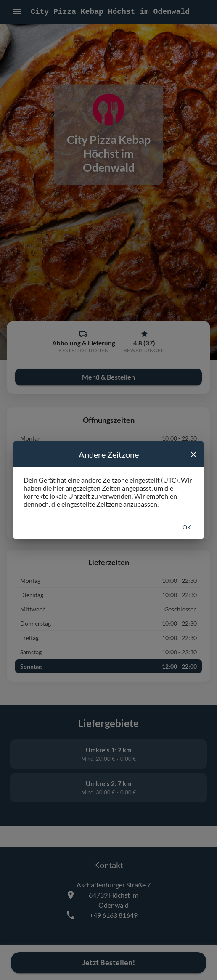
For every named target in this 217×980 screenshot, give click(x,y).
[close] (193, 454)
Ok (187, 527)
